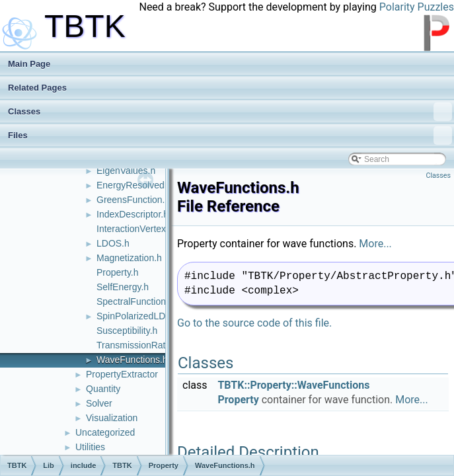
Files (230, 136)
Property (238, 400)
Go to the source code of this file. (254, 323)
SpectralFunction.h (135, 301)
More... (375, 244)
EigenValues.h (126, 171)
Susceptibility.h (127, 331)
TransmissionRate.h (137, 345)
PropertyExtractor (122, 374)
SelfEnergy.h (123, 287)
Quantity (103, 389)
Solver (99, 403)
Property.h (118, 272)
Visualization (112, 418)
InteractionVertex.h (135, 229)
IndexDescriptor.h (132, 214)
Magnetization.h (129, 258)
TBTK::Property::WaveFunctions (293, 385)
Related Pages (37, 88)
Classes (230, 112)
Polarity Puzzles (417, 7)
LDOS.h (113, 243)
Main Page (29, 64)
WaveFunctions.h (132, 360)
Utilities (90, 447)
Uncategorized (105, 432)
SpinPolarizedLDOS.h (141, 316)
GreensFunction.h (133, 200)
